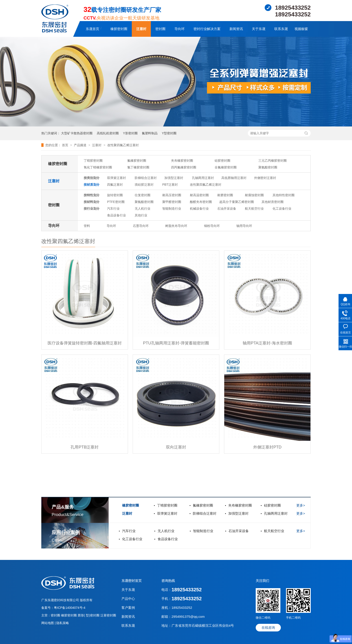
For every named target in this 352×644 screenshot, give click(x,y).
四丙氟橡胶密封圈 (184, 167)
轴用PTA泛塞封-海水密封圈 (267, 343)
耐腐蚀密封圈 (254, 195)
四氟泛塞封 (115, 185)
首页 (66, 145)
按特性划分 (92, 195)
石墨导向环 (141, 226)
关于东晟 (259, 29)
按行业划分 (92, 209)
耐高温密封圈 (199, 195)
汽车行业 (113, 209)
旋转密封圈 (115, 195)
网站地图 (48, 623)
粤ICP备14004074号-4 (70, 608)
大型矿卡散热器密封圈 (77, 133)
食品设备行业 (117, 215)
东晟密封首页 (132, 581)
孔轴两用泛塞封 (203, 178)
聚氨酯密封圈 (268, 167)
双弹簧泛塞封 (117, 178)
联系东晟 (281, 29)
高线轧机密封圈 (108, 133)
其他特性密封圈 (284, 195)
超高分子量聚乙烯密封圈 (237, 202)
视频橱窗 (301, 29)
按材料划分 (92, 202)
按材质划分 (92, 185)
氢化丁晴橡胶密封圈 (98, 167)
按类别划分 (92, 178)
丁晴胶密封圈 (93, 161)
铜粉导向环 (212, 226)
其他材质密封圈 (273, 202)
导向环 (179, 29)
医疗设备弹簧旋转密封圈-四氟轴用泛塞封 (85, 343)
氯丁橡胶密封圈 (138, 167)
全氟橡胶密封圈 (226, 167)
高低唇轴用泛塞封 (234, 178)
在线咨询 (268, 628)
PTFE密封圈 (116, 202)
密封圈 (160, 29)
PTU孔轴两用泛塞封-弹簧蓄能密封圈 (176, 343)
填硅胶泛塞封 (144, 185)
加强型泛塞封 (174, 178)
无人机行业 (143, 209)
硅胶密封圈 (222, 161)
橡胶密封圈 (119, 29)
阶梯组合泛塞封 (146, 178)
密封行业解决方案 (207, 29)
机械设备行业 (199, 209)
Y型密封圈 (169, 133)
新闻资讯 (236, 29)
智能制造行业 (172, 209)
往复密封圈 (143, 195)
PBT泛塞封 (170, 185)
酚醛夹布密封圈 (201, 202)
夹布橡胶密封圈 (182, 161)
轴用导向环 (244, 226)
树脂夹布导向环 (176, 226)
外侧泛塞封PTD (267, 447)
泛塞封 (141, 29)
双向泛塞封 (176, 447)
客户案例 (128, 608)
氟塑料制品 (150, 133)
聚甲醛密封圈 (172, 202)
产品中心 (128, 599)
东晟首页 (92, 29)
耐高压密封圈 (172, 195)
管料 (87, 226)
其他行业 (141, 215)
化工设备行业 (282, 209)
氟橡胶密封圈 (137, 161)
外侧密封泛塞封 (265, 178)
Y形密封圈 (130, 133)
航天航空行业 (254, 209)
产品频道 (81, 145)
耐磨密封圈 (225, 195)
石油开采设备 (227, 209)
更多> (301, 505)
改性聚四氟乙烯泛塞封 (123, 145)
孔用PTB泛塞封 (85, 447)
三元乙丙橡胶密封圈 (273, 161)
